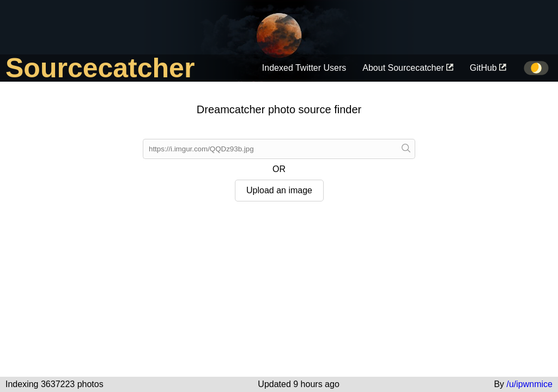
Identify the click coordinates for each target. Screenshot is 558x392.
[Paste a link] (406, 149)
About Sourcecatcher (408, 68)
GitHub (488, 68)
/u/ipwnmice (530, 384)
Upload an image (279, 190)
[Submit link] (270, 149)
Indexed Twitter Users (304, 68)
